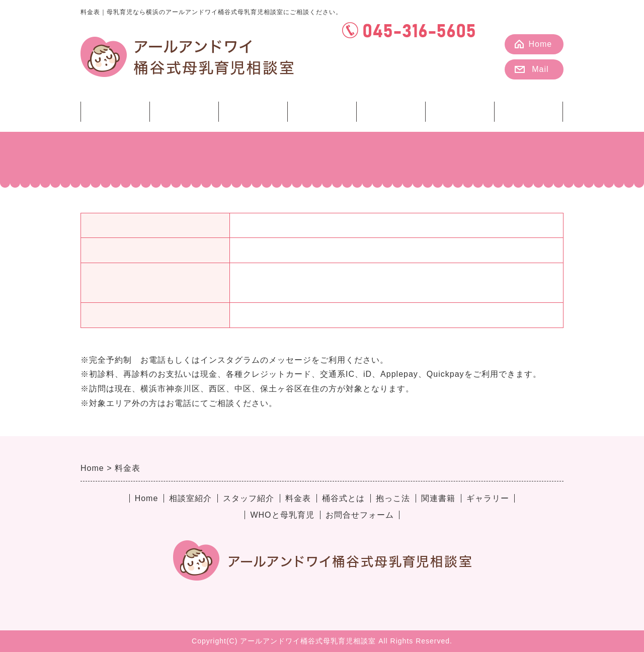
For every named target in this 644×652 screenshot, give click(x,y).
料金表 (253, 111)
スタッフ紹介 (184, 111)
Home (541, 44)
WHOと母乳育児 (282, 515)
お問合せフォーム (360, 515)
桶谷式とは (322, 111)
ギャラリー (529, 111)
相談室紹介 (115, 111)
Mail (540, 69)
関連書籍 (460, 111)
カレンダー (414, 72)
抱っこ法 (391, 111)
